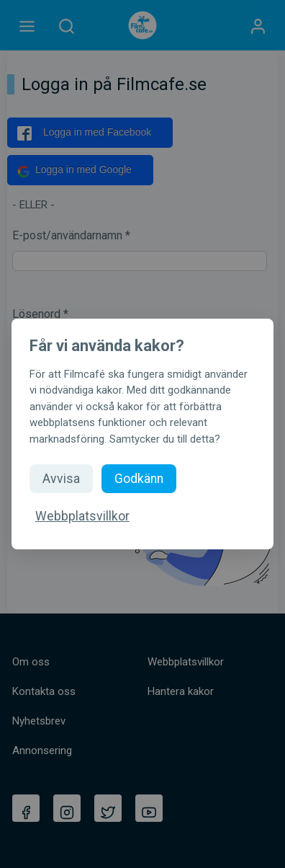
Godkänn (139, 479)
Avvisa (61, 479)
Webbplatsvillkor (82, 516)
